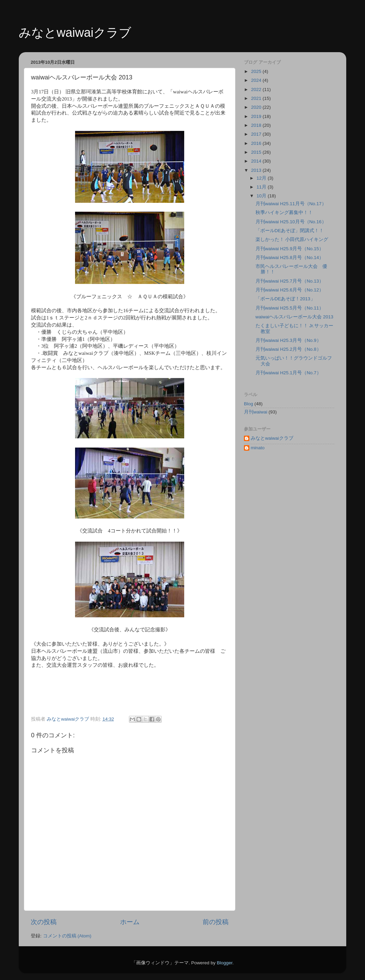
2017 (257, 134)
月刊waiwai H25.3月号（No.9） (288, 340)
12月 (262, 178)
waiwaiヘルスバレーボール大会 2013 (294, 317)
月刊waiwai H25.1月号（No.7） (288, 373)
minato (258, 448)
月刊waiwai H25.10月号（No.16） (291, 222)
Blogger (224, 963)
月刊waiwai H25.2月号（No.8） (288, 349)
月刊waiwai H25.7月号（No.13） (290, 281)
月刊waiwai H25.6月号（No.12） (290, 290)
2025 (257, 71)
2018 (257, 125)
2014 (257, 161)
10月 (262, 196)
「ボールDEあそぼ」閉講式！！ (290, 231)
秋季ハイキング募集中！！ (284, 213)
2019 (257, 116)
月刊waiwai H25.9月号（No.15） (290, 249)
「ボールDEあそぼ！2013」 (285, 299)
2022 (257, 89)
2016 (257, 143)
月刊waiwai (256, 412)
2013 (257, 170)
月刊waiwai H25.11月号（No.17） (291, 204)
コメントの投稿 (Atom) (67, 936)
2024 (257, 80)
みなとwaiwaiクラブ (75, 33)
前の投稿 (216, 922)
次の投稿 (44, 922)
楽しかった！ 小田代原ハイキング (292, 239)
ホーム (130, 922)
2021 (257, 98)
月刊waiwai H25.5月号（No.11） (290, 308)
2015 (257, 152)
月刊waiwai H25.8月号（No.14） (290, 258)
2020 (257, 107)
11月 (262, 187)
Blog (249, 404)
